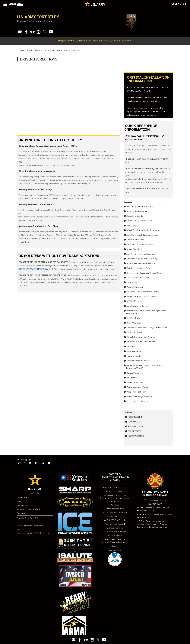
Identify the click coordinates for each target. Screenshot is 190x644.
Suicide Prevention (135, 373)
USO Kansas (132, 378)
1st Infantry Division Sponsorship (141, 207)
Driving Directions (134, 249)
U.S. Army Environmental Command (152, 521)
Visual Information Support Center (141, 342)
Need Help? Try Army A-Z (27, 518)
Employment (22, 498)
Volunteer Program (135, 287)
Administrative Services (137, 211)
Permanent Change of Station (139, 397)
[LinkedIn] (30, 463)
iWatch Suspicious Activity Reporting (143, 230)
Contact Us (22, 530)
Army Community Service (137, 306)
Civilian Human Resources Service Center (144, 273)
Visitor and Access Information (48, 50)
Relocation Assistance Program (140, 244)
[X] (25, 463)
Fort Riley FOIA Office (115, 539)
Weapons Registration (136, 392)
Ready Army (132, 226)
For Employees (135, 426)
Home (22, 50)
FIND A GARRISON (155, 504)
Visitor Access (115, 550)
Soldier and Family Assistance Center (142, 292)
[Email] (49, 463)
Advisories (115, 505)
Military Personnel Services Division (142, 263)
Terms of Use (22, 505)
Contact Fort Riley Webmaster (115, 513)
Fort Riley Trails (133, 318)
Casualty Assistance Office (138, 278)
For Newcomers (136, 436)
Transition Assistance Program (140, 268)
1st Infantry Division (115, 491)
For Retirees (135, 431)
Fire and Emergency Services (139, 221)
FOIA (19, 502)
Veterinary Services (135, 382)
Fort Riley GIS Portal (114, 524)
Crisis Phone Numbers (115, 509)
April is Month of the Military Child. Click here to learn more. (95, 41)
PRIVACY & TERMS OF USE (115, 488)
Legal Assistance (134, 351)
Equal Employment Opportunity (30, 526)
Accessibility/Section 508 (28, 509)
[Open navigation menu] (9, 4)
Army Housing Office (135, 240)
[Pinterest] (36, 463)
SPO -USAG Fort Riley (114, 520)
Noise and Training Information (115, 542)
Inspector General (134, 332)
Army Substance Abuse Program (141, 254)
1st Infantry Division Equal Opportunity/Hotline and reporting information (115, 498)
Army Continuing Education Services (142, 235)
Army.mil (35, 493)
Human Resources (144, 514)
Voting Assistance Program (138, 387)
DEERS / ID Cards (134, 301)
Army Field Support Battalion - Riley (142, 259)
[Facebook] (19, 463)
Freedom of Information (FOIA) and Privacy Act (147, 328)
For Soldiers (135, 417)
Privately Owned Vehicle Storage (141, 337)
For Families (135, 422)
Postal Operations (134, 323)
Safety (115, 546)
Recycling (131, 347)
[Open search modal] (180, 4)
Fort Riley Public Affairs (115, 532)
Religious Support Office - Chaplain (142, 297)
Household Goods (135, 216)
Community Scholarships (137, 401)
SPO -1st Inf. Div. (114, 516)
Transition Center (134, 356)
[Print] (43, 463)
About (30, 50)
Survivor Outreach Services (138, 361)
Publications (132, 282)
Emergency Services (115, 528)
